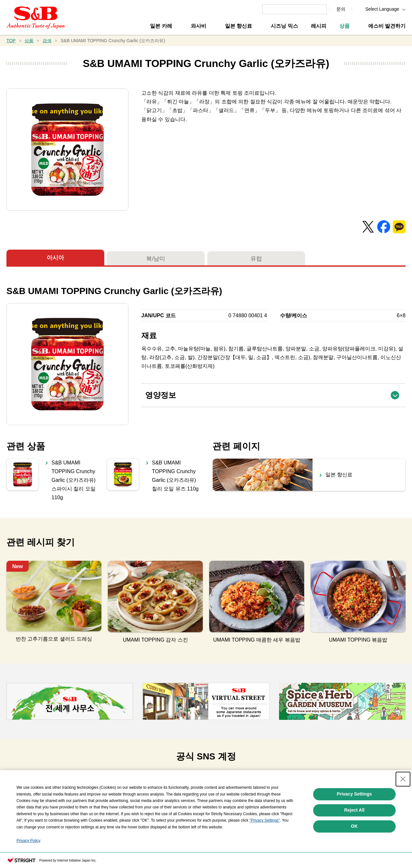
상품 (344, 26)
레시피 (319, 26)
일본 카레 (161, 26)
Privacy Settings (354, 794)
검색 (47, 41)
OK (354, 826)
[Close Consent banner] (403, 779)
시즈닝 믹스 (284, 26)
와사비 (199, 26)
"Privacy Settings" (265, 820)
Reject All (354, 810)
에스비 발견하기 (387, 26)
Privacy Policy (28, 841)
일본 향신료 (239, 26)
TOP (11, 41)
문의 (341, 9)
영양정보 (275, 391)
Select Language (382, 9)
